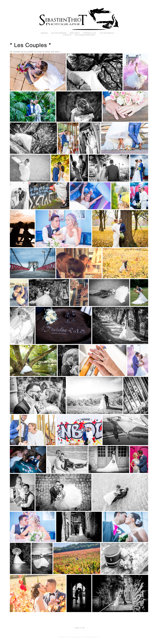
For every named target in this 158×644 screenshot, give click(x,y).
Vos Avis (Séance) (107, 33)
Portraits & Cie (90, 33)
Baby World (75, 33)
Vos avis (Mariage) (59, 33)
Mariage (44, 33)
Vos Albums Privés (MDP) (85, 35)
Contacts (67, 35)
